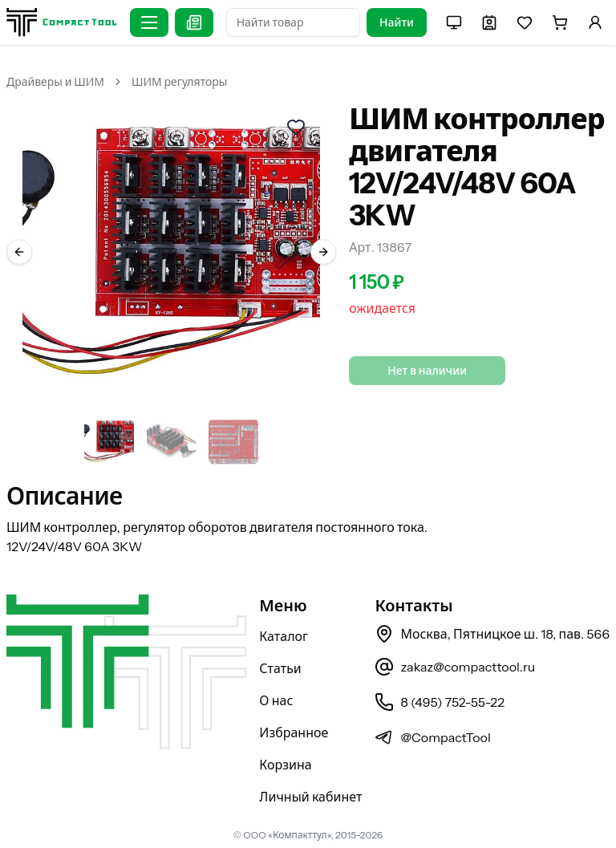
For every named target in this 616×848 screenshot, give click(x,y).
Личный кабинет (310, 797)
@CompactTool (432, 737)
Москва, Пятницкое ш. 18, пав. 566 (492, 634)
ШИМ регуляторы (179, 82)
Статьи (280, 668)
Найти (397, 22)
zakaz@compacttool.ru (455, 667)
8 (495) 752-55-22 (439, 702)
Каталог (284, 636)
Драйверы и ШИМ (55, 82)
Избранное (294, 732)
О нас (276, 700)
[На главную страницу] (62, 22)
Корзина (285, 765)
